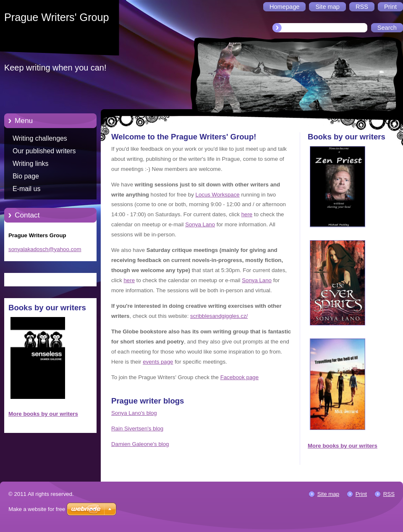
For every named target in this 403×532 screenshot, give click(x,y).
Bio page (26, 176)
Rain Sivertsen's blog (137, 428)
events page (158, 362)
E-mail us (26, 189)
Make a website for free (37, 509)
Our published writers (44, 151)
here (247, 214)
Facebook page (239, 377)
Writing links (31, 164)
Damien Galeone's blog (140, 444)
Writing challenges (40, 138)
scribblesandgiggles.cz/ (219, 316)
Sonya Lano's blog (134, 413)
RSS (389, 494)
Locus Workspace (218, 195)
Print (361, 494)
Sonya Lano (200, 224)
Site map (328, 494)
